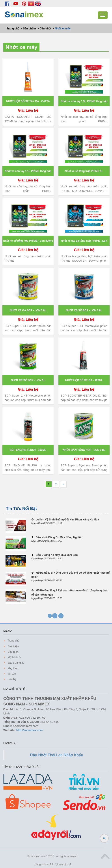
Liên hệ (12, 679)
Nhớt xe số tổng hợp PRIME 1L (84, 171)
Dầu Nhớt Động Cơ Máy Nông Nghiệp (59, 537)
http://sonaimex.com (29, 730)
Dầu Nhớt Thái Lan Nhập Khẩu (57, 755)
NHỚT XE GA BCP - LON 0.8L (28, 310)
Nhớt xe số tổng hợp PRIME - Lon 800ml (28, 241)
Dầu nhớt (13, 652)
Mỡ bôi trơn (14, 657)
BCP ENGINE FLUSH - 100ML (28, 450)
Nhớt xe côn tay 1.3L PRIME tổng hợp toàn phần (84, 103)
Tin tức (11, 674)
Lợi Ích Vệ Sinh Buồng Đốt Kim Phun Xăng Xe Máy (67, 520)
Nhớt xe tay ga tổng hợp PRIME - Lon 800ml (84, 243)
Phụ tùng (13, 668)
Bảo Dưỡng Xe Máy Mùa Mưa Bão (57, 555)
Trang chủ (13, 641)
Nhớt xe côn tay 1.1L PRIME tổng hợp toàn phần (28, 173)
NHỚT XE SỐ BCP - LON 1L (28, 380)
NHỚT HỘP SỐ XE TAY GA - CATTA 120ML (28, 103)
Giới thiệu (13, 646)
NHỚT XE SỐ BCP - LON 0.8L (84, 310)
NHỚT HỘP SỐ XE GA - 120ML (84, 380)
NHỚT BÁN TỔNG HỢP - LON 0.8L (84, 450)
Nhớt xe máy (21, 47)
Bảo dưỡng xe (16, 663)
